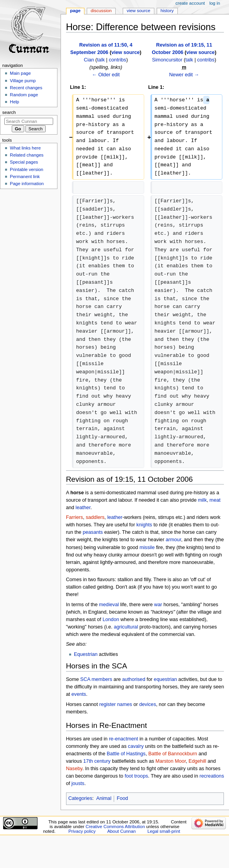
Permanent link (25, 176)
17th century (97, 761)
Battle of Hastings (126, 754)
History (167, 11)
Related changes (27, 155)
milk (202, 500)
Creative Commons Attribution (115, 827)
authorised (133, 679)
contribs (117, 60)
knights (144, 525)
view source (126, 52)
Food (123, 798)
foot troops (136, 776)
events (79, 694)
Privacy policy (82, 831)
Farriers (75, 517)
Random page (24, 95)
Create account (190, 3)
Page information (27, 184)
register (107, 704)
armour (174, 540)
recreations (212, 776)
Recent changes (26, 88)
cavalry (136, 746)
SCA (85, 679)
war (158, 605)
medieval (109, 605)
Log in (215, 3)
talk (101, 60)
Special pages (24, 162)
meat (215, 500)
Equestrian (86, 654)
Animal (104, 798)
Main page (20, 73)
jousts (78, 783)
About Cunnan (121, 831)
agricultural (126, 627)
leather (83, 508)
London (111, 619)
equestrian (165, 679)
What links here (25, 148)
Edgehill (197, 761)
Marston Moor (171, 761)
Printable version (26, 169)
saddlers (95, 517)
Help (14, 102)
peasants (93, 532)
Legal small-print (164, 831)
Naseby (74, 769)
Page (75, 11)
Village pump (23, 81)
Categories (80, 798)
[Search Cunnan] (29, 121)
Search (9, 112)
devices (148, 704)
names (125, 704)
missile (147, 547)
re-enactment (124, 739)
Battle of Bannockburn (173, 754)
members (102, 679)
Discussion (101, 11)
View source (138, 11)
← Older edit (106, 75)
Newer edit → (184, 75)
